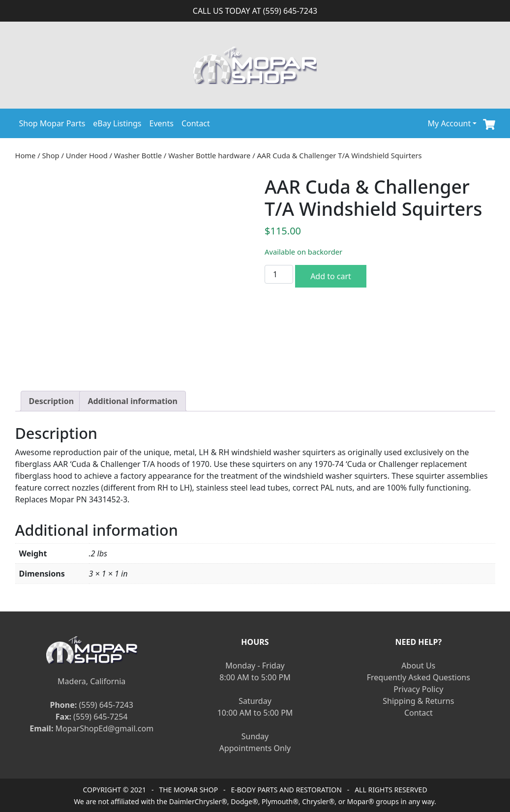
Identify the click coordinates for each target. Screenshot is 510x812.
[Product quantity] (279, 274)
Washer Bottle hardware (209, 155)
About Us (418, 666)
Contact (196, 123)
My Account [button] (450, 123)
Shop (51, 155)
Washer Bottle (138, 155)
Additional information (133, 401)
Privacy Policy (418, 689)
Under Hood (87, 155)
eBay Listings (117, 123)
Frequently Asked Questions (419, 677)
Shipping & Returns (418, 701)
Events (162, 123)
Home (26, 155)
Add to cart (331, 276)
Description (52, 401)
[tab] (52, 401)
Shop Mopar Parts (52, 123)
